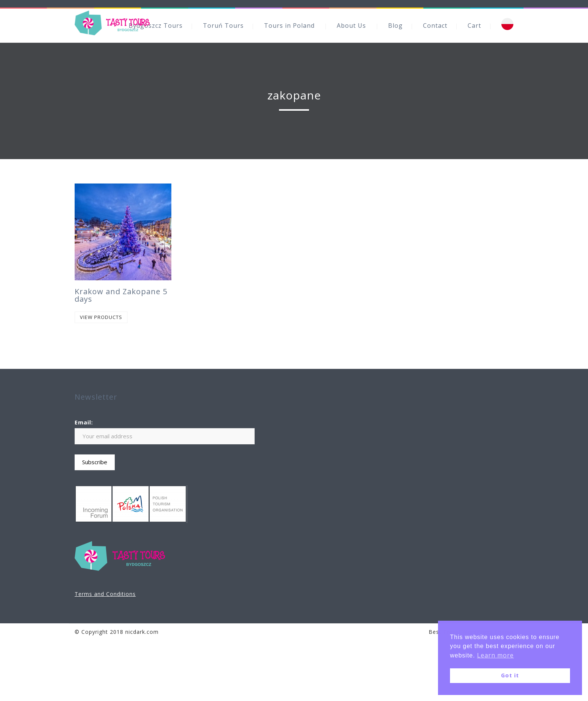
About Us (351, 26)
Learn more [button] (495, 655)
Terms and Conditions (105, 594)
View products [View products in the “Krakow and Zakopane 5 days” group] (101, 317)
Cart (474, 26)
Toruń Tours (223, 26)
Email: (84, 422)
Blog (395, 26)
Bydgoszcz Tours (156, 26)
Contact (435, 26)
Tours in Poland (289, 26)
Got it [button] (510, 675)
